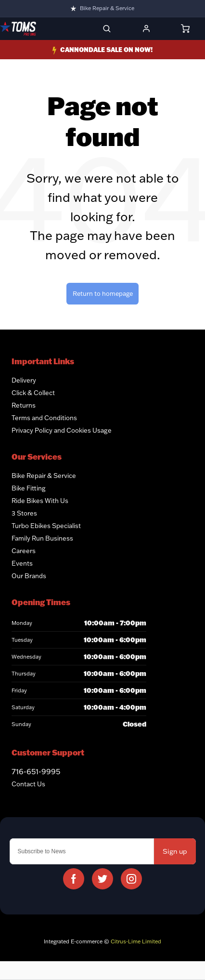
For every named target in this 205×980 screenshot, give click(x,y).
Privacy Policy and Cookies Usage (62, 430)
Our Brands (29, 576)
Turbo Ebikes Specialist (46, 526)
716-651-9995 (36, 771)
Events (22, 563)
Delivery (24, 380)
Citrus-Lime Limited (136, 941)
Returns (24, 405)
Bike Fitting (29, 488)
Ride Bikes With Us (40, 501)
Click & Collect (33, 393)
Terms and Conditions (44, 418)
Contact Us (28, 784)
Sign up (175, 851)
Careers (24, 551)
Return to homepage (103, 293)
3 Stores (24, 513)
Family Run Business (42, 538)
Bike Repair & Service (107, 8)
